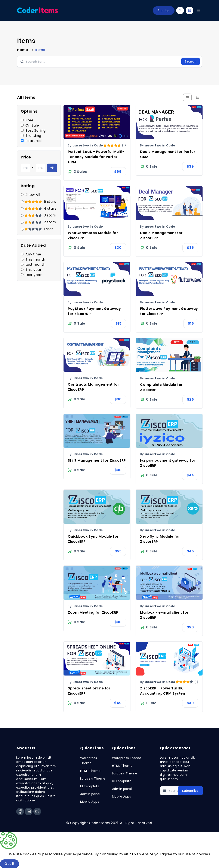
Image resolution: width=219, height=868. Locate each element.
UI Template (90, 786)
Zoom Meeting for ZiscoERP (93, 612)
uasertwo (81, 145)
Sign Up (164, 10)
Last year (34, 275)
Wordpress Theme (127, 758)
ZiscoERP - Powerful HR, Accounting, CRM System (163, 691)
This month (35, 259)
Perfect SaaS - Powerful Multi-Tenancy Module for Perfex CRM (96, 157)
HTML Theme (90, 771)
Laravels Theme (93, 779)
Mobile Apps (90, 802)
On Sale (32, 125)
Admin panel (90, 794)
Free (30, 120)
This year (34, 270)
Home (22, 50)
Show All (33, 195)
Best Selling (36, 130)
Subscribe (190, 791)
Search (191, 61)
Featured (34, 141)
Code (98, 145)
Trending (33, 136)
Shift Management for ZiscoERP (97, 460)
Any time (33, 254)
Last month (36, 265)
